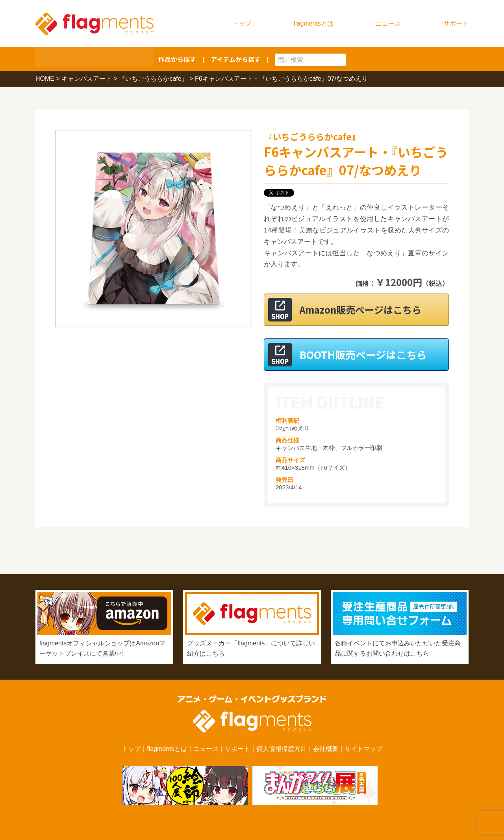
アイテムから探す (236, 59)
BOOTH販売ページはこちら (363, 354)
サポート (456, 23)
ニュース (388, 23)
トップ (242, 23)
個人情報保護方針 (282, 749)
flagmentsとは (314, 23)
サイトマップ (363, 749)
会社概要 (326, 749)
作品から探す (177, 59)
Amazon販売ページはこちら (366, 309)
